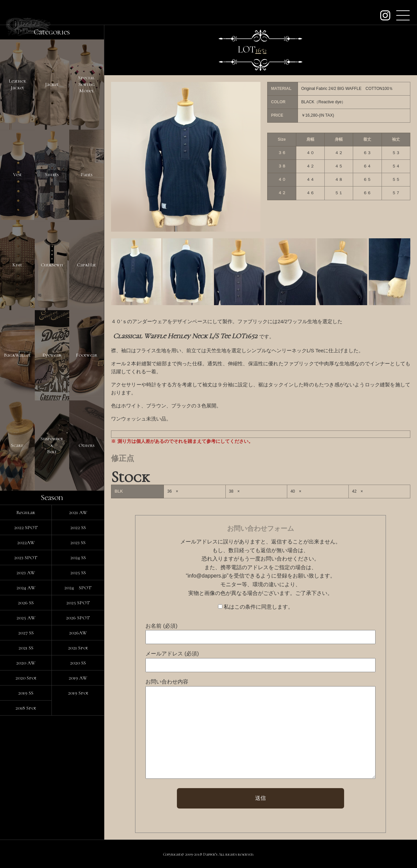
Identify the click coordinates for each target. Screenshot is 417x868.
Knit (17, 265)
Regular (26, 512)
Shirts (52, 174)
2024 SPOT (78, 588)
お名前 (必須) (161, 626)
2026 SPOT (78, 618)
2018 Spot (26, 708)
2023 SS (78, 542)
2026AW (78, 633)
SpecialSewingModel (86, 84)
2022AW (26, 542)
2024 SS (78, 557)
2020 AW (26, 663)
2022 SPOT (26, 527)
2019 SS (26, 693)
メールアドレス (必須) (172, 654)
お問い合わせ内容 (167, 682)
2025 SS (78, 573)
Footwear (87, 355)
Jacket (52, 84)
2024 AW (26, 588)
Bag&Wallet (17, 355)
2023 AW (26, 573)
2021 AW (78, 512)
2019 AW (78, 678)
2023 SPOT (26, 557)
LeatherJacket (17, 84)
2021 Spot (78, 648)
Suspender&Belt (52, 445)
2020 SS (78, 663)
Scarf (17, 445)
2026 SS (26, 603)
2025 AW (26, 618)
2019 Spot (78, 693)
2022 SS (78, 527)
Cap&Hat (86, 265)
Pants (86, 174)
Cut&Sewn (52, 265)
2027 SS (26, 633)
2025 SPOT (78, 603)
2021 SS (26, 648)
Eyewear (52, 355)
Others (86, 445)
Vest (17, 174)
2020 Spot (26, 678)
